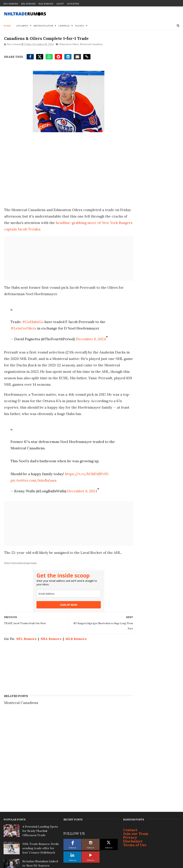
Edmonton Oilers (68, 45)
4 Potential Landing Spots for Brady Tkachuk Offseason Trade (40, 739)
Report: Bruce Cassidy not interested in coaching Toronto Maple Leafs (40, 808)
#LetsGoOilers (22, 329)
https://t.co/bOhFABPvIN (86, 475)
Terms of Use (135, 753)
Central (64, 26)
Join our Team (136, 742)
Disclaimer (133, 749)
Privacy (130, 745)
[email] (62, 601)
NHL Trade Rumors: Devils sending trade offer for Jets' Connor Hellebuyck (41, 756)
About (60, 4)
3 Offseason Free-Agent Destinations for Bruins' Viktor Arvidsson (39, 791)
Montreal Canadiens (91, 45)
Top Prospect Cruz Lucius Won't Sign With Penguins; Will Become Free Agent (40, 843)
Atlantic (22, 26)
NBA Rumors (28, 4)
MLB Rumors (46, 4)
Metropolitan (43, 26)
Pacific (80, 26)
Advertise (73, 4)
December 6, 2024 (90, 340)
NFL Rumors (11, 4)
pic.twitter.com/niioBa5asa (32, 481)
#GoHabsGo (32, 322)
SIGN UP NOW (62, 612)
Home (7, 26)
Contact (130, 738)
